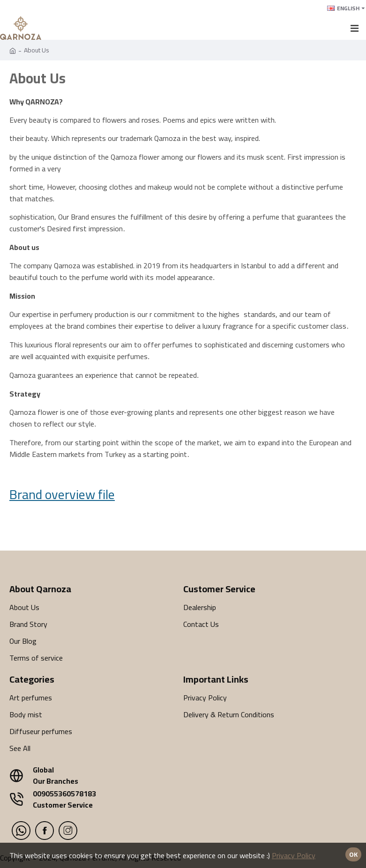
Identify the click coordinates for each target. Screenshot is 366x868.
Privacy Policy (294, 855)
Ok (353, 854)
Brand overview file (62, 494)
